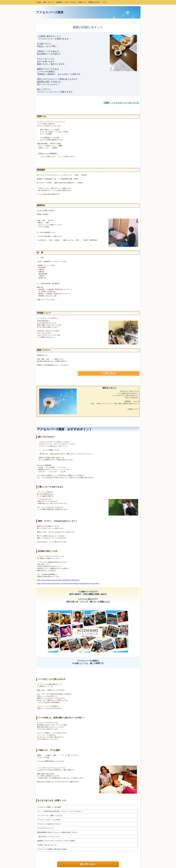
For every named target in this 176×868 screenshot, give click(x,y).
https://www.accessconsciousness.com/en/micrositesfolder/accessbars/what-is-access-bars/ (68, 584)
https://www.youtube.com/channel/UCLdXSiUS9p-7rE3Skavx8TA (58, 580)
